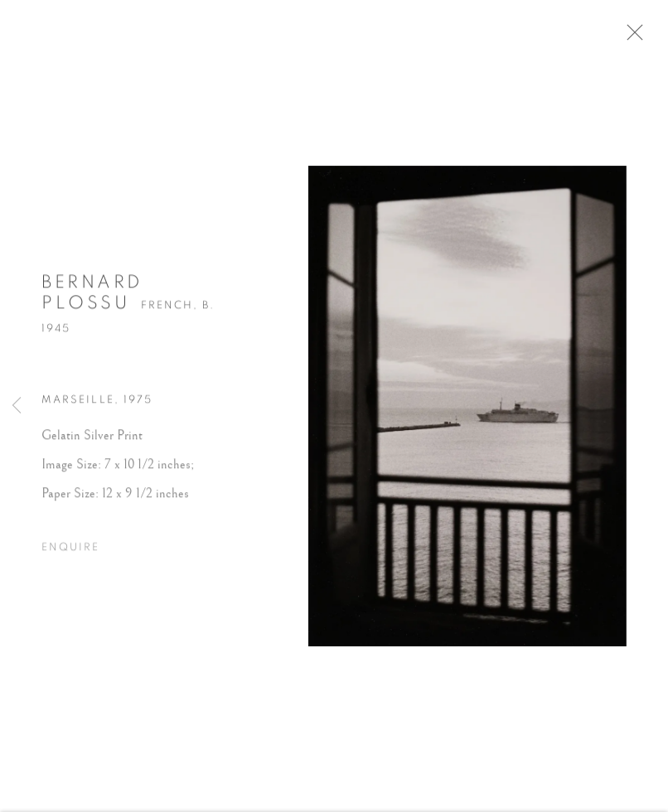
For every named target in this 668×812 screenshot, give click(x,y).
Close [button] (637, 37)
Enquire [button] (70, 551)
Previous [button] (17, 406)
